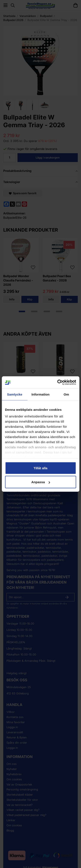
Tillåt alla (41, 468)
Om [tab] (66, 394)
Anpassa (41, 482)
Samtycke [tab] (15, 394)
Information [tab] (41, 394)
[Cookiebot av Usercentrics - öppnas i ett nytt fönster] (58, 382)
